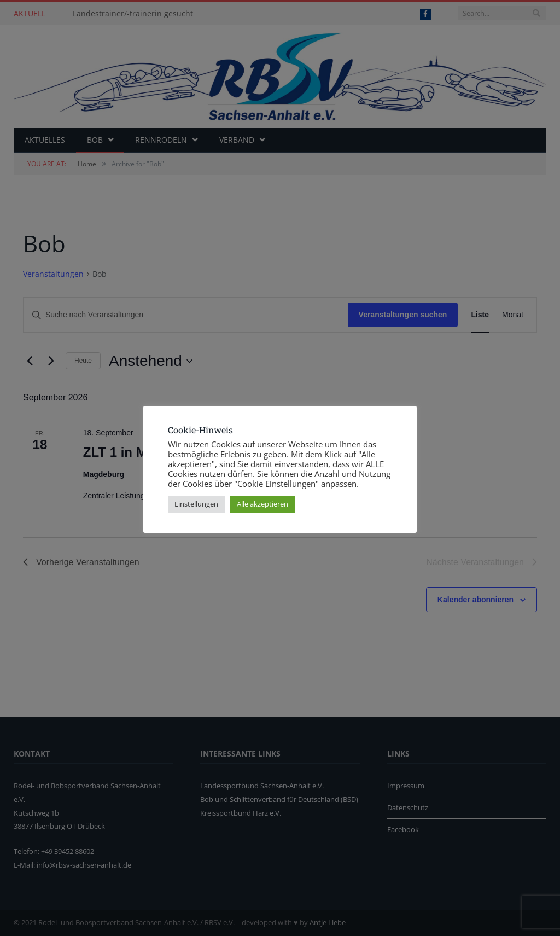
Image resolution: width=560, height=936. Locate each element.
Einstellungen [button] (196, 504)
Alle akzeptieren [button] (262, 504)
